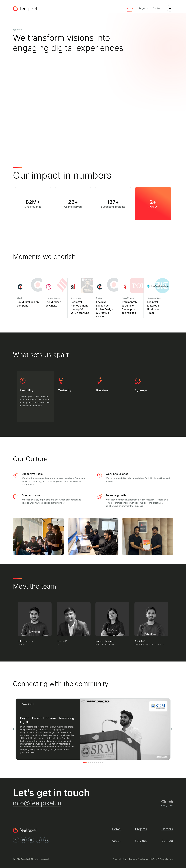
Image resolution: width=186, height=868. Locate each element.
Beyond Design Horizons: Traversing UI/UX (47, 720)
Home (116, 829)
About (130, 8)
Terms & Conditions (138, 859)
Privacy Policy (119, 859)
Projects (143, 8)
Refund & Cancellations (162, 859)
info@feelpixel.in (37, 803)
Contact (157, 8)
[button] (13, 729)
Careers (167, 829)
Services (141, 841)
